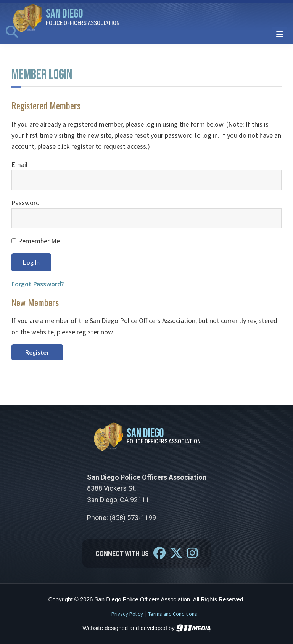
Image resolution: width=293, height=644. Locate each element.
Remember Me (36, 241)
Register (37, 352)
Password (26, 203)
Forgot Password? (38, 284)
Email (19, 165)
